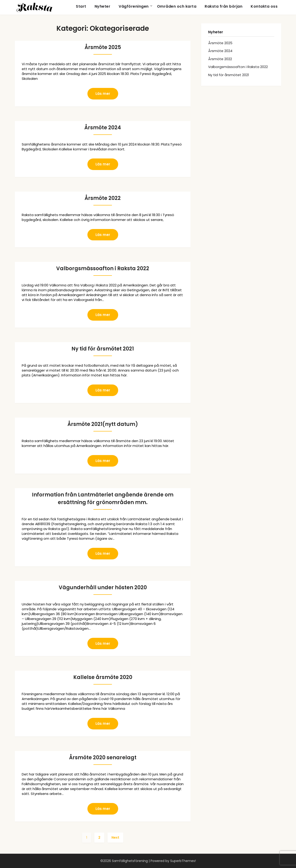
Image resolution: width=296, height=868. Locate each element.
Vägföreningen (134, 6)
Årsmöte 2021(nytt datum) (103, 424)
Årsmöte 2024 (103, 128)
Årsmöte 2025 (103, 47)
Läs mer (103, 94)
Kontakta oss (264, 6)
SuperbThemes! (183, 861)
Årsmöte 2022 (103, 198)
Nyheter (103, 6)
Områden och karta (177, 6)
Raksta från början (224, 6)
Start (81, 6)
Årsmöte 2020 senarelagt (103, 758)
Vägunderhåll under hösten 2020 (103, 587)
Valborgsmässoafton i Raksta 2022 (103, 268)
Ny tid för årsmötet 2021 (103, 349)
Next (115, 837)
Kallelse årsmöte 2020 (103, 677)
